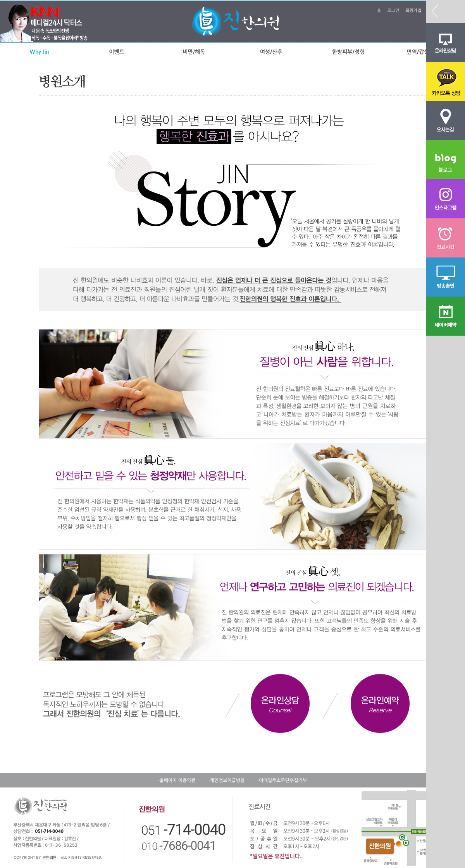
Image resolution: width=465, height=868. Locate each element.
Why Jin (40, 52)
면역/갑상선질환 (426, 52)
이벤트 (116, 52)
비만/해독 (194, 52)
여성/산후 (271, 52)
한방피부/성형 (348, 52)
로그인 (393, 11)
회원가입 (413, 11)
